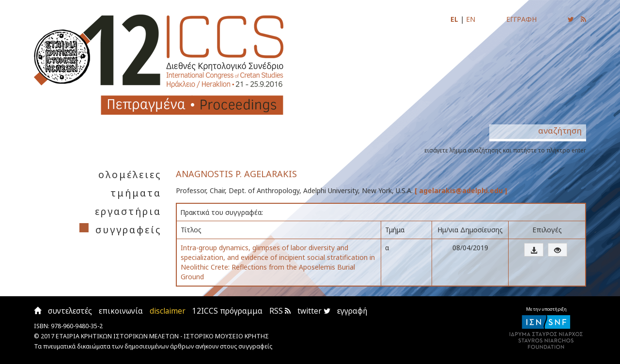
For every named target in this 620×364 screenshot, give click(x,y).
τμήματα (136, 193)
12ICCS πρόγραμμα (227, 311)
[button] (534, 250)
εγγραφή (352, 311)
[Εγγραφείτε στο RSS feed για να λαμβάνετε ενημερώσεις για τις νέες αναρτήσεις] (583, 19)
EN (471, 19)
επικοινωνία (121, 311)
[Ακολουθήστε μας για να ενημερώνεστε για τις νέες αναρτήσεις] (571, 19)
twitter (314, 311)
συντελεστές (70, 311)
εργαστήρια (128, 211)
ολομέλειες (130, 174)
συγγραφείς (128, 230)
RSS (280, 311)
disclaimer (168, 311)
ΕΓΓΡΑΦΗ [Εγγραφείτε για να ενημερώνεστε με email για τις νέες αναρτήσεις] (521, 19)
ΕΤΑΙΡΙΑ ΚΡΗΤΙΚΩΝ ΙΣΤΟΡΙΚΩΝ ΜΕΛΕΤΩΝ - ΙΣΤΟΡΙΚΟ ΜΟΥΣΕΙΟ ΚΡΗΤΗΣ (162, 336)
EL (454, 19)
